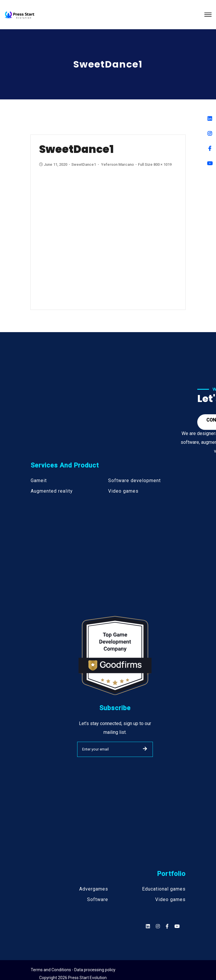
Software (98, 900)
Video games (123, 491)
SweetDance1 (84, 164)
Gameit (39, 481)
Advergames (94, 889)
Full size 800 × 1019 (155, 164)
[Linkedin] (210, 119)
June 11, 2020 (54, 165)
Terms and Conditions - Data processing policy (73, 970)
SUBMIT (145, 749)
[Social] (177, 926)
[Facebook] (210, 148)
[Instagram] (210, 133)
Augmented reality (52, 491)
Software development (134, 481)
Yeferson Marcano (118, 164)
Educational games (164, 889)
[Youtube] (210, 163)
